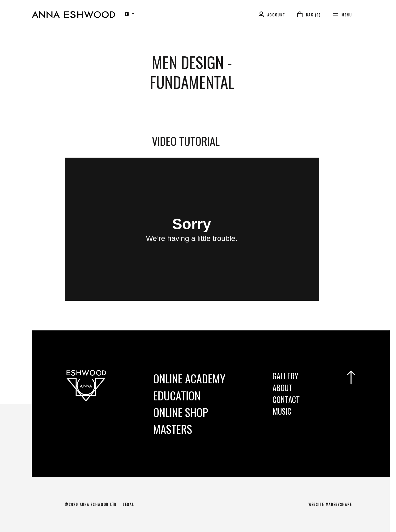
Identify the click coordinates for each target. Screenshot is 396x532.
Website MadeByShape (330, 504)
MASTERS (173, 429)
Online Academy (189, 378)
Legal (129, 504)
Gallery (285, 376)
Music (282, 411)
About (282, 388)
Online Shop (181, 412)
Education (177, 395)
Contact (286, 399)
